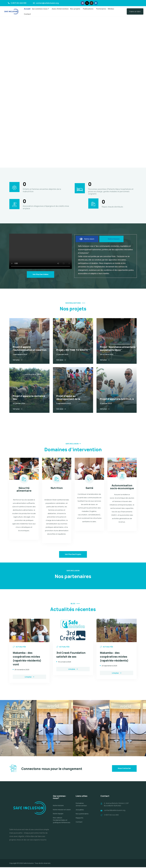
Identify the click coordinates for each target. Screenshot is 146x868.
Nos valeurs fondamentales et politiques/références (62, 821)
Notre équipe (58, 815)
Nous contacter (124, 769)
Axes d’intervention (60, 9)
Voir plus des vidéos (40, 275)
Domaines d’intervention (81, 806)
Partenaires (101, 9)
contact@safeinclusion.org (115, 811)
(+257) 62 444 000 (111, 816)
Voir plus (18, 360)
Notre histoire (58, 807)
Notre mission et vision (62, 811)
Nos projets (75, 9)
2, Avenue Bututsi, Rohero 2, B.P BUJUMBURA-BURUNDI (117, 806)
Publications (88, 9)
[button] (41, 9)
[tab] (87, 239)
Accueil (27, 9)
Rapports (80, 819)
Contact (27, 14)
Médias (111, 9)
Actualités (80, 811)
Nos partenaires (82, 815)
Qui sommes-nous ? (40, 9)
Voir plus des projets (73, 555)
